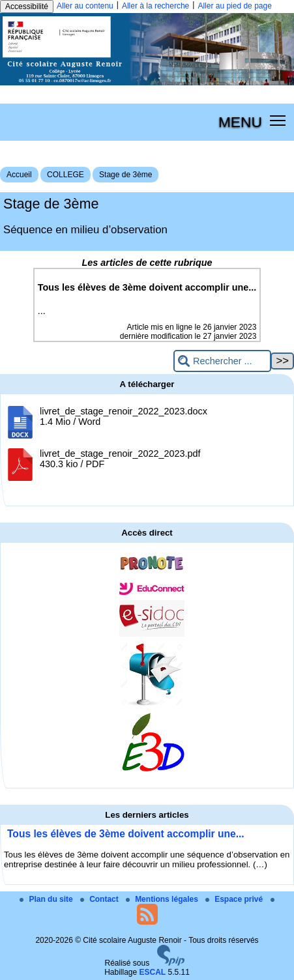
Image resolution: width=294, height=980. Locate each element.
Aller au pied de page (234, 6)
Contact (100, 899)
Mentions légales (163, 899)
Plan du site (47, 899)
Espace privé (235, 899)
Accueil (19, 175)
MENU (240, 122)
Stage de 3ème (125, 175)
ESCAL (153, 972)
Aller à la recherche (155, 6)
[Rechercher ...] (222, 361)
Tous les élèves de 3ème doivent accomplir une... (126, 834)
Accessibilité (27, 7)
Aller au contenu (85, 6)
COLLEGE (66, 175)
